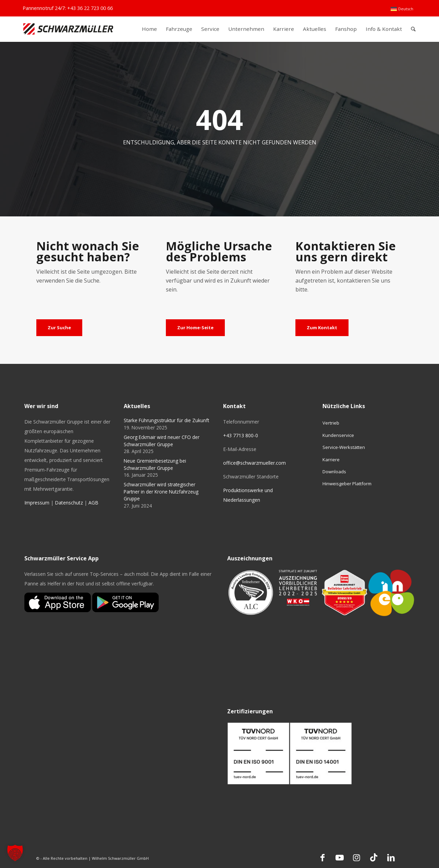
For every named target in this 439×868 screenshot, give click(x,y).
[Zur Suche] (59, 328)
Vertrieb (331, 423)
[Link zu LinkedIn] (391, 857)
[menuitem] (402, 9)
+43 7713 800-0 (241, 435)
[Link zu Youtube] (340, 857)
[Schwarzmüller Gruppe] (68, 29)
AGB (93, 503)
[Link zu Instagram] (357, 857)
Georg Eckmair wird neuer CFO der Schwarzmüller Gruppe (162, 441)
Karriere (331, 460)
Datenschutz (69, 503)
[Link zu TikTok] (374, 857)
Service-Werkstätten (344, 447)
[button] (15, 853)
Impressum (37, 503)
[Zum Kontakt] (322, 328)
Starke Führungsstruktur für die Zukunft (166, 420)
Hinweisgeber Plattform (347, 484)
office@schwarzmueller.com (254, 463)
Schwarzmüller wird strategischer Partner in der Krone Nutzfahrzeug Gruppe (161, 491)
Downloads (334, 472)
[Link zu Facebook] (322, 857)
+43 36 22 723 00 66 (90, 8)
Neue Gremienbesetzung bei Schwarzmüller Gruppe (155, 464)
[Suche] (413, 29)
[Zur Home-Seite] (195, 328)
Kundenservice (338, 435)
